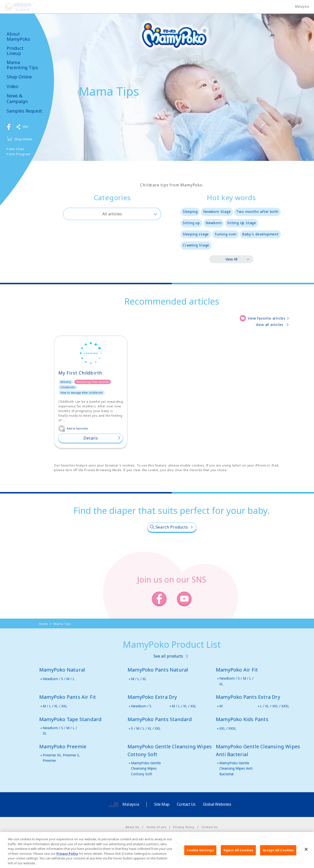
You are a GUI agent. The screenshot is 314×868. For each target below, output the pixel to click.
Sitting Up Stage (242, 223)
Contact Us (186, 804)
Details (91, 438)
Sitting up (191, 223)
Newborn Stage (217, 212)
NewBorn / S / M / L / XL (236, 681)
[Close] (306, 856)
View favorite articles (267, 318)
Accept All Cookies (278, 857)
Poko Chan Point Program (18, 151)
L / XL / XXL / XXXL (275, 706)
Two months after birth (257, 212)
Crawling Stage (196, 245)
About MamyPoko (18, 36)
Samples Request (24, 111)
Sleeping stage (196, 234)
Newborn (214, 223)
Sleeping (190, 212)
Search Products (172, 527)
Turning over (226, 234)
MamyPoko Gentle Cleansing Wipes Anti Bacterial (236, 768)
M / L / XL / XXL (55, 706)
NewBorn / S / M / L (59, 679)
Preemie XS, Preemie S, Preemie (61, 758)
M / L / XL (139, 679)
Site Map (162, 804)
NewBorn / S (141, 706)
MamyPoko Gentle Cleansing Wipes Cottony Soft (146, 768)
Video (12, 86)
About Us (132, 827)
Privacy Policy (184, 827)
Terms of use (156, 827)
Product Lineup (15, 51)
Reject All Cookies (238, 857)
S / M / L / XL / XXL (146, 728)
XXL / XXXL (228, 728)
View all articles (270, 325)
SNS (25, 127)
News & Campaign (17, 99)
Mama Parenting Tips (22, 65)
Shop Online (19, 77)
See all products (168, 656)
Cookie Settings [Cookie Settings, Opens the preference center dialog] (200, 857)
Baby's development (260, 234)
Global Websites (217, 804)
